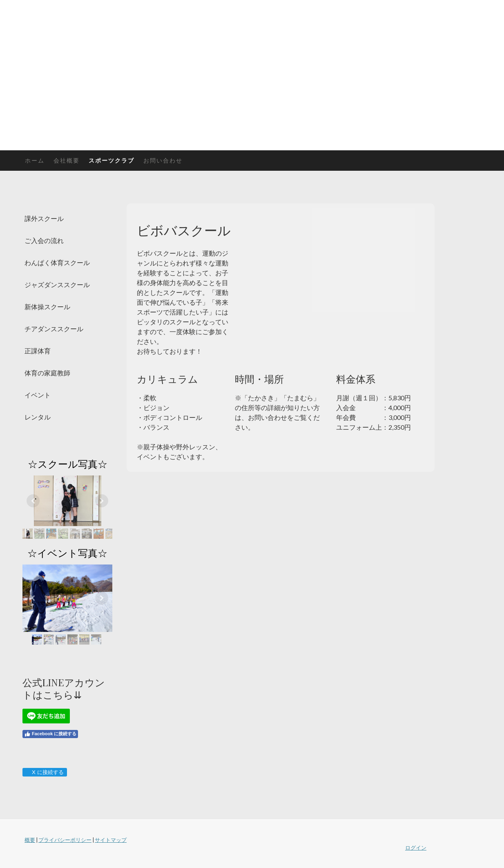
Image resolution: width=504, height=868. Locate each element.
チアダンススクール (54, 329)
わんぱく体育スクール (57, 262)
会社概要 (67, 160)
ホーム (35, 160)
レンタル (38, 417)
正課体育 (38, 351)
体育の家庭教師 (47, 373)
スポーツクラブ (112, 160)
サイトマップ (111, 840)
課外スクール (44, 218)
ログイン (416, 848)
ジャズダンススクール (57, 284)
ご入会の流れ (44, 240)
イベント (38, 395)
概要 (30, 840)
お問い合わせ (163, 160)
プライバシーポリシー (65, 840)
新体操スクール (47, 307)
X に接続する (44, 772)
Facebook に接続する (50, 734)
